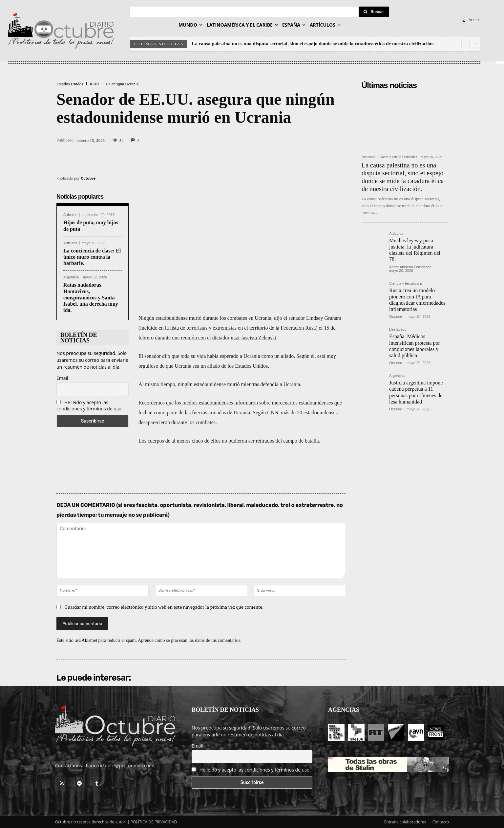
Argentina (71, 277)
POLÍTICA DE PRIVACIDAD (154, 822)
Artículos (70, 215)
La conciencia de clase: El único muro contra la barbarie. (92, 257)
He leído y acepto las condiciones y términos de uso (89, 405)
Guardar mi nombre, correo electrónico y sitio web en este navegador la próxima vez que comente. (164, 607)
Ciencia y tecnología (405, 283)
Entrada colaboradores (405, 822)
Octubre (88, 178)
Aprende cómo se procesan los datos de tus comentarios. (190, 640)
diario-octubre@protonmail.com (119, 765)
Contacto (441, 822)
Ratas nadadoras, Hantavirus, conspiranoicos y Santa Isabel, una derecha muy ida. (91, 297)
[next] (476, 44)
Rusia (94, 84)
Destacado (398, 329)
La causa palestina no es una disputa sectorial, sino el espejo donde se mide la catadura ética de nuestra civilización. (313, 44)
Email (62, 378)
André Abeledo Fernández (398, 157)
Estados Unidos (70, 84)
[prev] (465, 44)
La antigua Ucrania (122, 84)
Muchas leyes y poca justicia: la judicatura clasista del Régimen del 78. (415, 250)
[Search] (374, 12)
